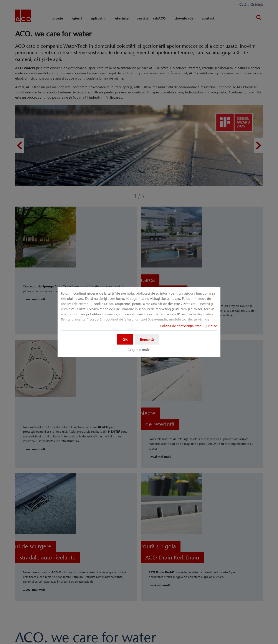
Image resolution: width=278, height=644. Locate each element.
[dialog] (139, 322)
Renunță (147, 339)
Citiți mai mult (138, 350)
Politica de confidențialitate (181, 326)
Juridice (211, 326)
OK (125, 339)
